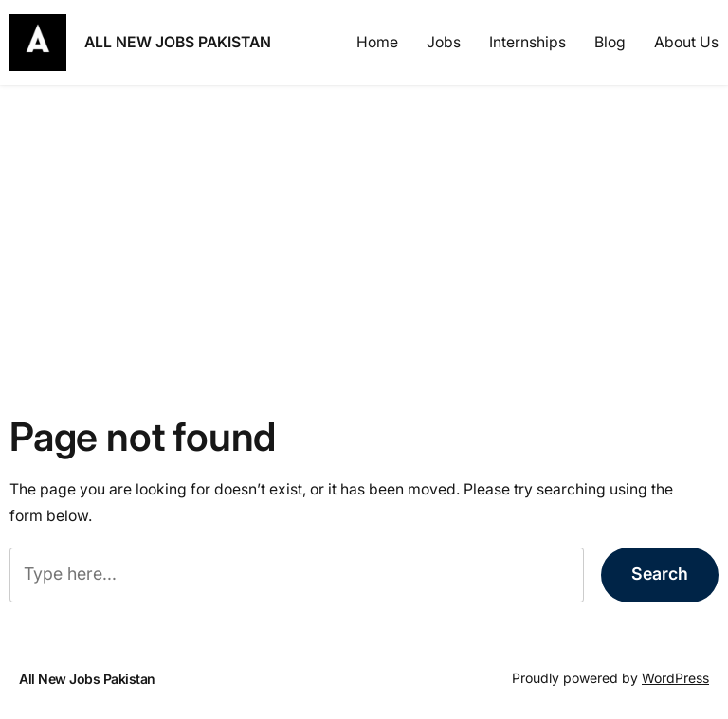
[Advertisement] (364, 236)
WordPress (675, 678)
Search (660, 574)
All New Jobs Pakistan (178, 42)
